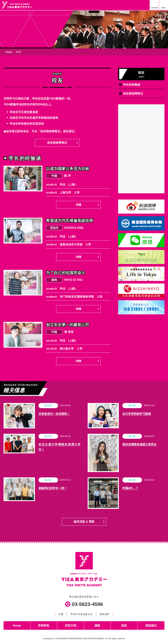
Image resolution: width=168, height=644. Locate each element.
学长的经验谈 (132, 85)
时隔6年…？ (130, 488)
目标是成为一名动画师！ (54, 414)
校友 (124, 625)
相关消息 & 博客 (84, 522)
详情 (78, 205)
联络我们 (151, 625)
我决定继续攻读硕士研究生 (139, 444)
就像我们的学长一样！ (53, 488)
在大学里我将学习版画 (137, 414)
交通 (61, 614)
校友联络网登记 (57, 143)
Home (9, 52)
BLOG (48, 405)
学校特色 (44, 625)
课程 (97, 625)
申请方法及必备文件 (82, 614)
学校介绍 (71, 625)
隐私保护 (105, 614)
